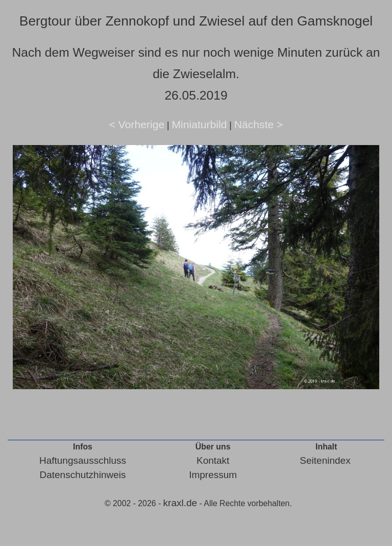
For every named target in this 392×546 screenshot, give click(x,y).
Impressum (213, 475)
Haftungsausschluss (83, 460)
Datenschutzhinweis (82, 475)
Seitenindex (325, 460)
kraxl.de (180, 503)
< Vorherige (137, 124)
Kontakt (213, 460)
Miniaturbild (199, 124)
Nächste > (259, 124)
